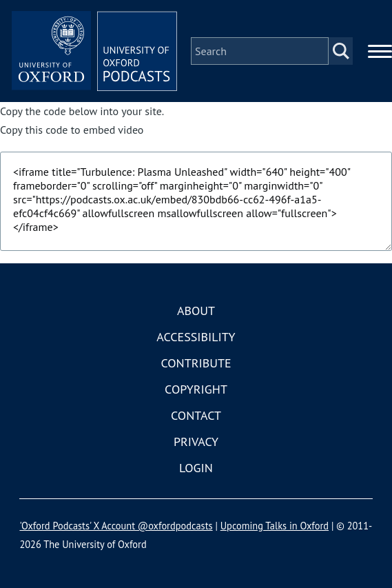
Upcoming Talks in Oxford (275, 526)
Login (196, 468)
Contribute (196, 363)
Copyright (196, 389)
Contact (196, 415)
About (196, 311)
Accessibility (196, 337)
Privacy (196, 442)
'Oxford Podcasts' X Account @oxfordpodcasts (116, 526)
